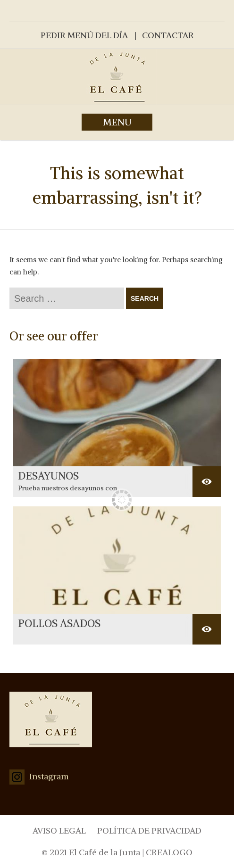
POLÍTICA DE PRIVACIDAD (149, 831)
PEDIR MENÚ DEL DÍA (84, 35)
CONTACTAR (168, 35)
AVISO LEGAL (59, 831)
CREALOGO (169, 852)
